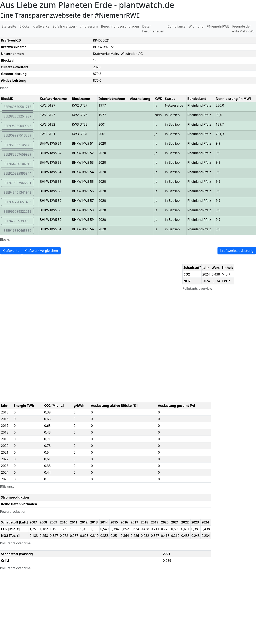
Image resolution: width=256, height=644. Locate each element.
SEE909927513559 (17, 135)
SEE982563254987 (17, 116)
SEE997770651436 (17, 202)
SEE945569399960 (17, 221)
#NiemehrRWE (218, 26)
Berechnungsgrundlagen (120, 26)
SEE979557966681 (17, 183)
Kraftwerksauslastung (237, 251)
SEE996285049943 (17, 126)
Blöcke (24, 26)
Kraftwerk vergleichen (41, 251)
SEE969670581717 (17, 107)
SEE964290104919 (17, 164)
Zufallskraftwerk (65, 26)
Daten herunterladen (153, 29)
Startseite (9, 26)
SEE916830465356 (17, 231)
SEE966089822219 (17, 211)
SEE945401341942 (17, 192)
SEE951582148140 (17, 145)
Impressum (89, 26)
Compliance (176, 26)
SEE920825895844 (17, 173)
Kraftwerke (41, 26)
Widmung (196, 26)
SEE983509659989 (17, 154)
